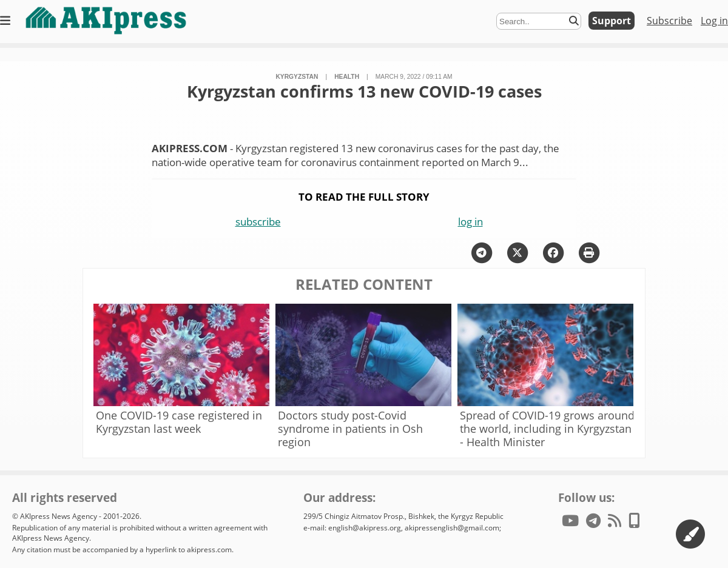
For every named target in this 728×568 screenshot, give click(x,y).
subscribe (258, 222)
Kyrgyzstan (297, 77)
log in (470, 222)
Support (612, 21)
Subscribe (669, 21)
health (347, 77)
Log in (714, 21)
